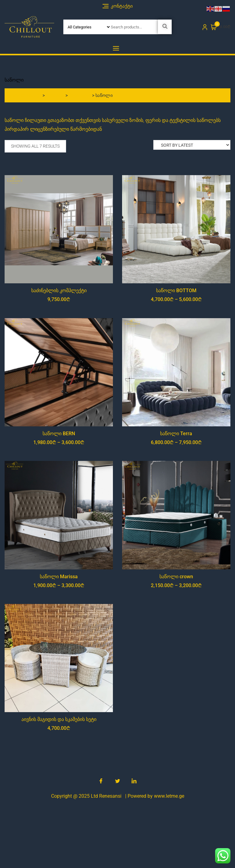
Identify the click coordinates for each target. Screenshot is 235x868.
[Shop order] (192, 145)
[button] (117, 48)
